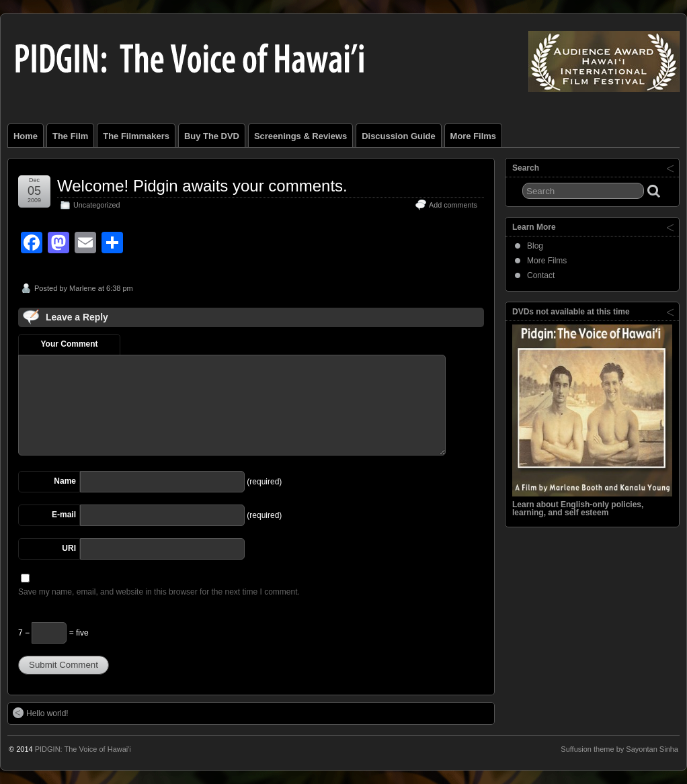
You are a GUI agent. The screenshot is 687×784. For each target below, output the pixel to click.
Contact (541, 275)
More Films (473, 136)
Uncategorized (97, 205)
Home (26, 136)
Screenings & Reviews (300, 136)
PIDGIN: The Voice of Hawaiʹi (83, 749)
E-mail (64, 515)
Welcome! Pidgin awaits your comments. (202, 186)
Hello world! (41, 713)
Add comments (453, 205)
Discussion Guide (398, 136)
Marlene (83, 288)
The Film (70, 136)
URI (69, 548)
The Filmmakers (136, 136)
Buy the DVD (212, 136)
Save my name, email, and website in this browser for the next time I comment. (159, 592)
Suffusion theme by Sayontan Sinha (619, 749)
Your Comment (69, 344)
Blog (535, 246)
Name (65, 481)
